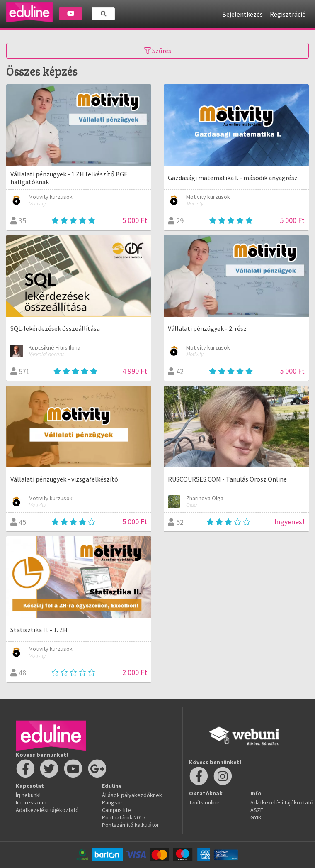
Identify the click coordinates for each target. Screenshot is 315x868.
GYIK (256, 817)
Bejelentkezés (242, 14)
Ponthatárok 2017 (124, 817)
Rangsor (112, 802)
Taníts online (204, 802)
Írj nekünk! (28, 795)
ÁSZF (257, 810)
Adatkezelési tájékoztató (47, 810)
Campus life (116, 810)
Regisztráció (288, 14)
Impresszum (31, 802)
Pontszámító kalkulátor (131, 825)
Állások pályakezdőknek (132, 795)
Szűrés (158, 51)
